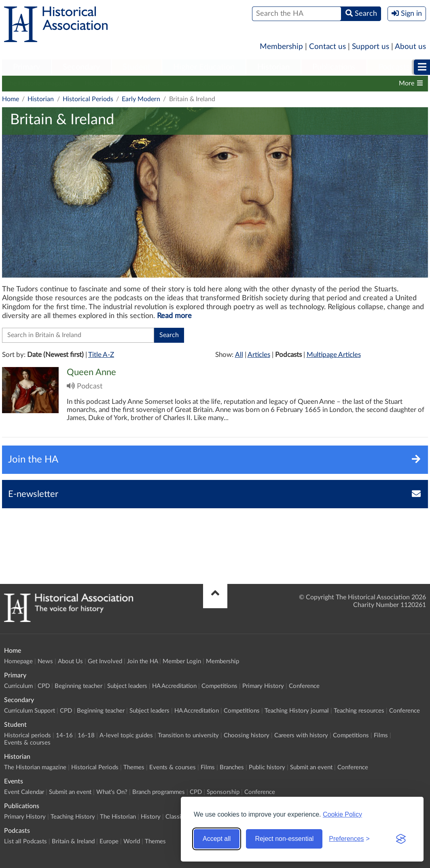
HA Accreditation (174, 686)
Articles (259, 355)
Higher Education (204, 67)
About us (410, 47)
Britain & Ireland (73, 841)
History (151, 817)
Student (137, 67)
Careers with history (301, 735)
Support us (371, 47)
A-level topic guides (126, 735)
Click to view (215, 402)
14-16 (64, 735)
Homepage (18, 661)
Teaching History (73, 817)
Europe (109, 841)
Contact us (327, 47)
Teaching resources (359, 711)
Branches (282, 83)
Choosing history (247, 735)
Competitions (219, 686)
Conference (304, 686)
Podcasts (394, 67)
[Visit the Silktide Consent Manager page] (401, 839)
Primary (26, 67)
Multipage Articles (334, 355)
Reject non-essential (284, 839)
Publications (334, 67)
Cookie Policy (342, 814)
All (239, 355)
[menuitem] (26, 68)
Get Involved (105, 661)
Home (11, 99)
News (45, 661)
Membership (281, 47)
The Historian (118, 817)
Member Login (182, 661)
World (132, 841)
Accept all (217, 839)
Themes (158, 83)
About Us (70, 661)
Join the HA (142, 661)
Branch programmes (159, 792)
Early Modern (141, 99)
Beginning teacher (78, 686)
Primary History (263, 686)
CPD (44, 686)
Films (249, 83)
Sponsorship (223, 792)
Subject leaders (127, 686)
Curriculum (18, 686)
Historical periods (28, 735)
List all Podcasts (25, 841)
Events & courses (205, 83)
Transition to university (188, 735)
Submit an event (311, 767)
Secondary (81, 67)
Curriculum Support (30, 711)
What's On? (112, 792)
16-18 (86, 735)
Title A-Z (101, 355)
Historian (273, 67)
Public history (327, 83)
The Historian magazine (39, 83)
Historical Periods (110, 83)
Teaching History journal (297, 711)
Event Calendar (24, 792)
